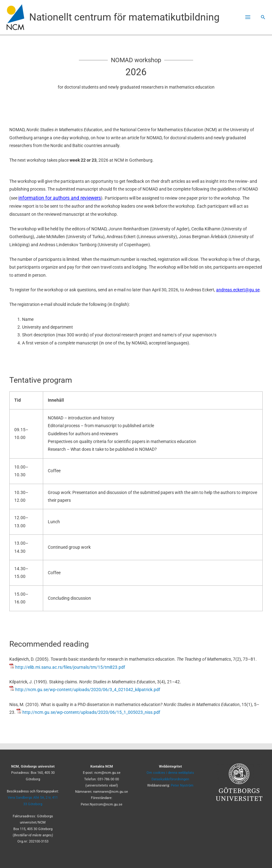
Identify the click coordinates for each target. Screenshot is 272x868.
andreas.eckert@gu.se (238, 290)
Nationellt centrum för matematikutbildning (124, 17)
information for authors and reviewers (60, 198)
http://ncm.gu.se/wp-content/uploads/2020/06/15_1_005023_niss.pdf (91, 712)
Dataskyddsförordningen (170, 779)
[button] (263, 17)
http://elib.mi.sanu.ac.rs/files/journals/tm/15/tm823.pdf (70, 667)
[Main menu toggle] (248, 17)
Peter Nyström (182, 785)
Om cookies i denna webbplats (170, 773)
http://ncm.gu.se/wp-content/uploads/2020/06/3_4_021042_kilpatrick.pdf (88, 690)
